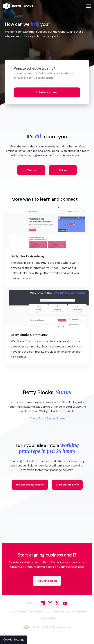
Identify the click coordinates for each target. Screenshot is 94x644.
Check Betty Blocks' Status (47, 419)
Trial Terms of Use (40, 612)
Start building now (67, 485)
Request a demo (47, 581)
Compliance (58, 612)
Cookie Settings (48, 618)
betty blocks (26, 627)
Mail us (31, 170)
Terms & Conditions (18, 612)
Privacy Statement (77, 612)
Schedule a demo (47, 92)
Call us (63, 170)
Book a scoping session (30, 485)
